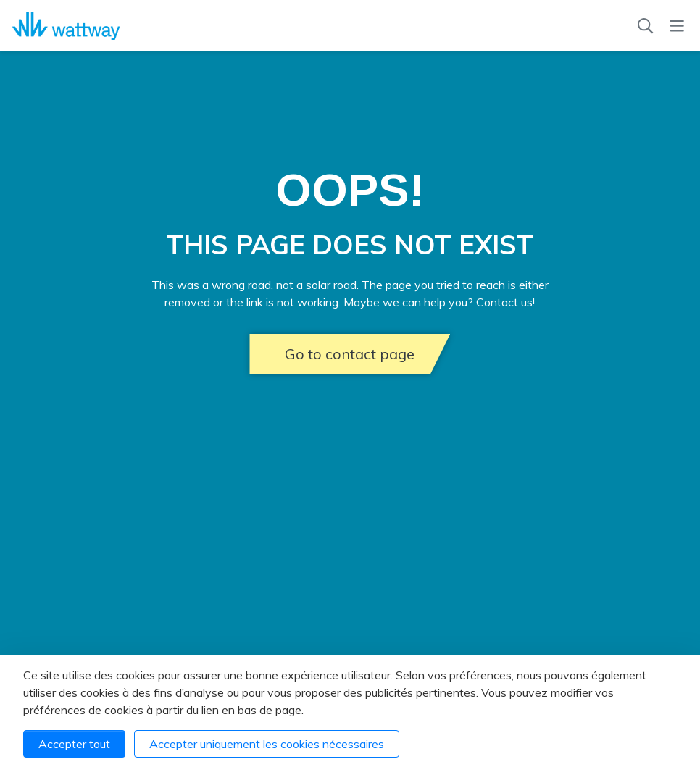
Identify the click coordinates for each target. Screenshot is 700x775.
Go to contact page (350, 354)
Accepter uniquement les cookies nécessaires (267, 744)
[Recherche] (645, 26)
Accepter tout (74, 744)
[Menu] (677, 26)
